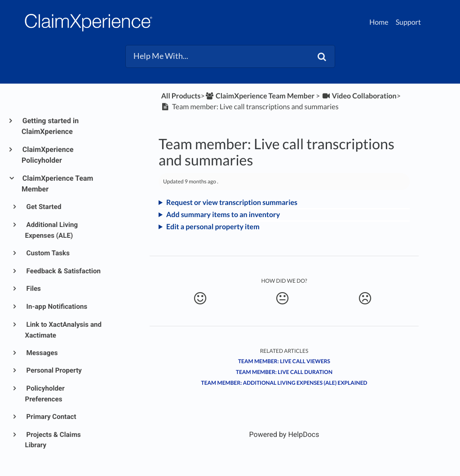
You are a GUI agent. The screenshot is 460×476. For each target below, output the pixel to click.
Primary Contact (51, 417)
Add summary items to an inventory (223, 215)
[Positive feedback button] (200, 298)
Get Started (43, 207)
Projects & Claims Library (53, 440)
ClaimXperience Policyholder (48, 155)
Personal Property (53, 370)
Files (33, 289)
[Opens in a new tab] (284, 434)
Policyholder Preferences (45, 394)
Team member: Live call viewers (284, 361)
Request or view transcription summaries (232, 202)
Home (379, 22)
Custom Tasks (47, 253)
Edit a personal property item (213, 227)
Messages (42, 353)
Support (408, 22)
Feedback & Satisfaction (63, 271)
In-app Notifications (56, 307)
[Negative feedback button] (365, 298)
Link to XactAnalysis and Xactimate (64, 330)
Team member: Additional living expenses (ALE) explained (284, 383)
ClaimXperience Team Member (57, 184)
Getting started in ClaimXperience (50, 126)
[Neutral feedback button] (282, 298)
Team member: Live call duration (284, 372)
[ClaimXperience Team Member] (260, 96)
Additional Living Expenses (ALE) (52, 230)
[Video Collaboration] (359, 96)
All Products (181, 96)
